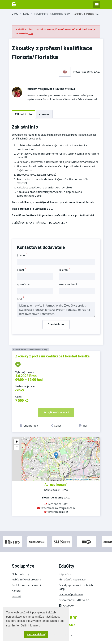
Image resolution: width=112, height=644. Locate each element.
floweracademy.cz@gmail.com (58, 508)
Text (21, 299)
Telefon (64, 270)
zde (31, 33)
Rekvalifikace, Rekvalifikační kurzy (52, 14)
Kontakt (44, 114)
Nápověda (65, 574)
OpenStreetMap (82, 479)
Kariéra (16, 591)
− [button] (17, 447)
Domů (15, 14)
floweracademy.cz (58, 512)
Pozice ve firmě (68, 284)
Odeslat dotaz (56, 324)
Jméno (22, 255)
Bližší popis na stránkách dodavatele (39, 223)
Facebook (66, 605)
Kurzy (26, 14)
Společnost (24, 284)
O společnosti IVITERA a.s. (74, 600)
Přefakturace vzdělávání (26, 585)
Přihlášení (65, 579)
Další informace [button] (30, 626)
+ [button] (17, 442)
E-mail (22, 270)
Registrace (79, 579)
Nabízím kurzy (20, 574)
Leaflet (69, 479)
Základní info (23, 114)
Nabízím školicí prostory (26, 579)
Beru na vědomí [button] (36, 634)
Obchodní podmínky (71, 594)
